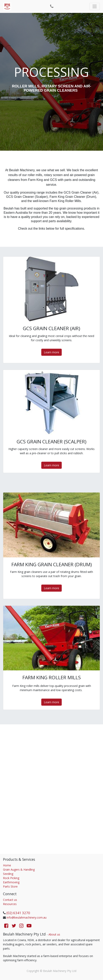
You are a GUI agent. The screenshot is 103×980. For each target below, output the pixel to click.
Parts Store (10, 886)
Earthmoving (11, 882)
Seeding (8, 874)
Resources (10, 904)
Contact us (10, 900)
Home (7, 865)
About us (54, 934)
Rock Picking (11, 878)
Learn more (51, 352)
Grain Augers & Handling (19, 870)
